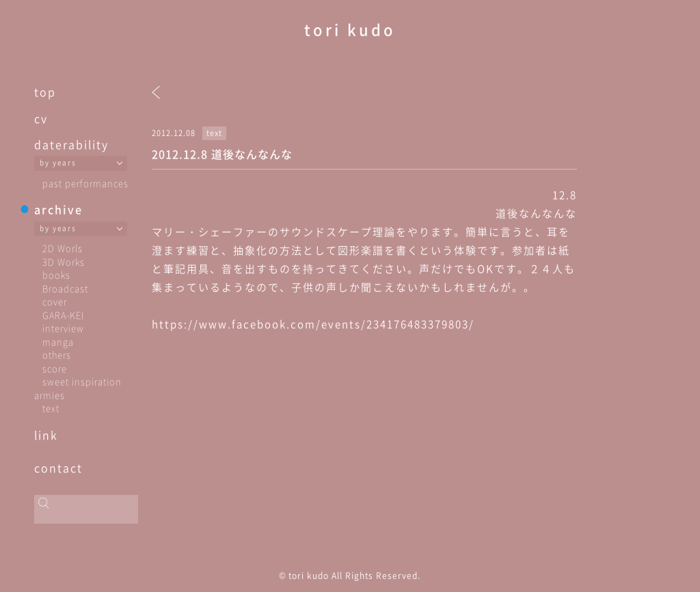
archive (58, 209)
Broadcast (65, 288)
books (56, 274)
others (57, 354)
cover (55, 301)
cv (41, 118)
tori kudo (350, 29)
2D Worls (63, 248)
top (45, 92)
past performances (85, 183)
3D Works (64, 261)
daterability (71, 144)
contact (58, 468)
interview (63, 328)
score (55, 368)
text (51, 408)
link (46, 435)
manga (58, 341)
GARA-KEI (63, 315)
